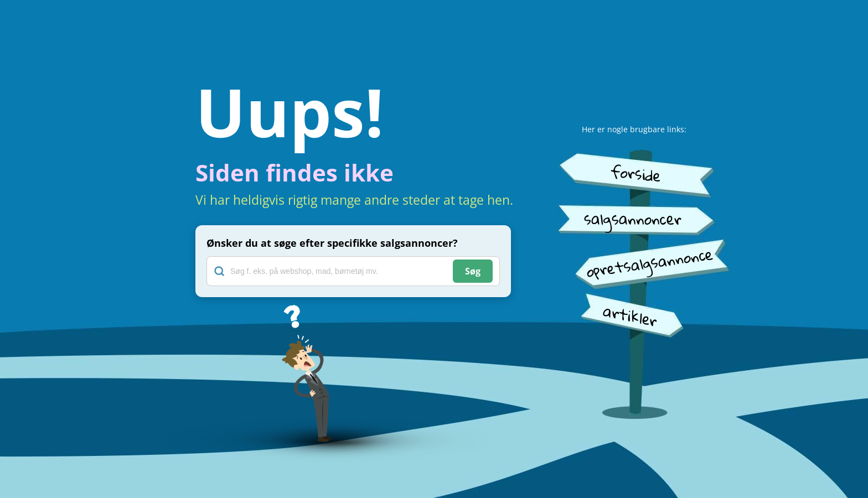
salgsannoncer (633, 219)
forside (635, 173)
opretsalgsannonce (649, 263)
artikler (630, 316)
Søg (473, 271)
